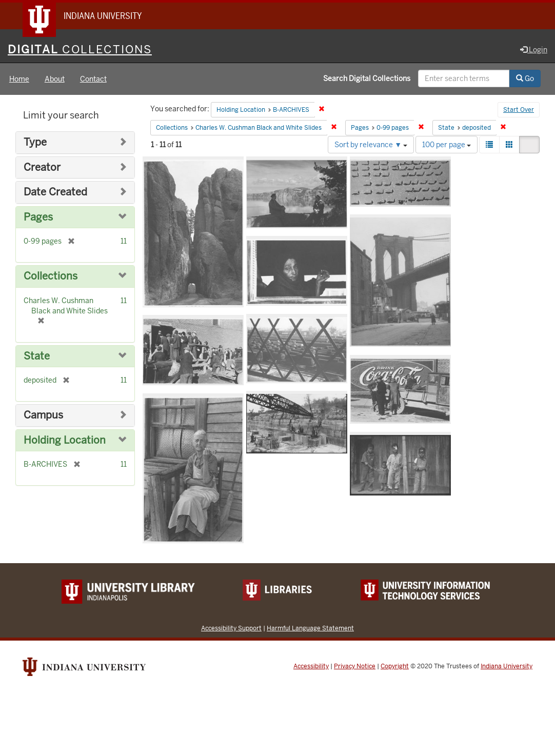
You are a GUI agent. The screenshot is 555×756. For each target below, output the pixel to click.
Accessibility (311, 666)
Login (534, 50)
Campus (43, 415)
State (37, 356)
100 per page (447, 145)
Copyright (395, 666)
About (55, 79)
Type (35, 142)
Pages (38, 217)
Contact (93, 79)
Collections (51, 276)
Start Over (519, 110)
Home (19, 79)
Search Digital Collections (367, 78)
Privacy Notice (355, 666)
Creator (42, 167)
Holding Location (65, 440)
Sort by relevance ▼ (371, 145)
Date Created (55, 192)
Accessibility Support (231, 628)
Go (525, 78)
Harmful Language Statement (310, 628)
